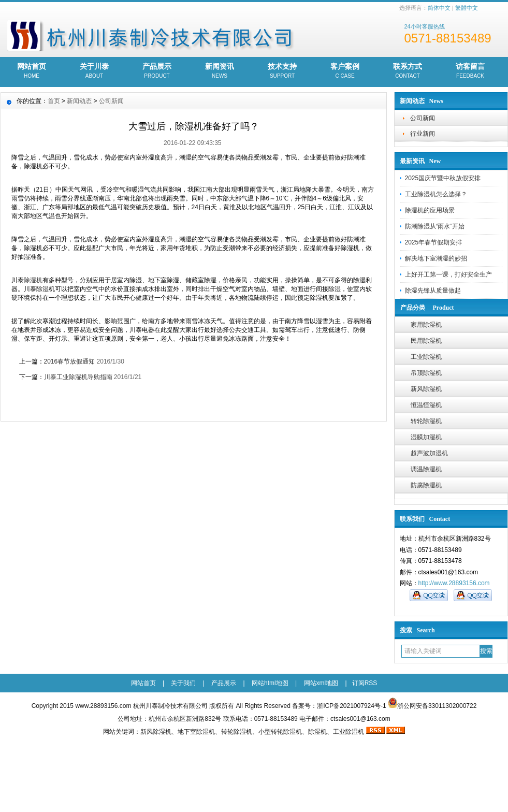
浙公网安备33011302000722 (437, 706)
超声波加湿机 (429, 453)
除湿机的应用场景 (430, 210)
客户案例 (345, 71)
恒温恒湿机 (426, 405)
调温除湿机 (426, 469)
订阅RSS (365, 683)
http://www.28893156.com (454, 583)
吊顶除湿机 (426, 373)
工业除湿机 (426, 357)
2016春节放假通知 (70, 361)
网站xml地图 (321, 683)
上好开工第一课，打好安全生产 (448, 274)
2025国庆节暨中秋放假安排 (443, 178)
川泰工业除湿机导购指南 (78, 377)
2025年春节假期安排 (434, 242)
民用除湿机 (426, 341)
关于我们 (183, 683)
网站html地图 (270, 683)
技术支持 (282, 71)
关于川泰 (95, 71)
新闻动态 (79, 101)
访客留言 (470, 71)
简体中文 (439, 8)
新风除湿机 (426, 389)
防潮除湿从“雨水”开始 (435, 226)
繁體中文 (467, 8)
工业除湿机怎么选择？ (436, 194)
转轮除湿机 (426, 421)
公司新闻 (423, 118)
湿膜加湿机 (426, 437)
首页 (54, 101)
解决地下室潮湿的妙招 (436, 258)
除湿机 (33, 280)
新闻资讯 (220, 71)
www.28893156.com (103, 706)
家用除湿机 (426, 325)
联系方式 (408, 71)
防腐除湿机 (426, 485)
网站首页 (32, 71)
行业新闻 (423, 134)
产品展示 (157, 71)
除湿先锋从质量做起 (433, 291)
